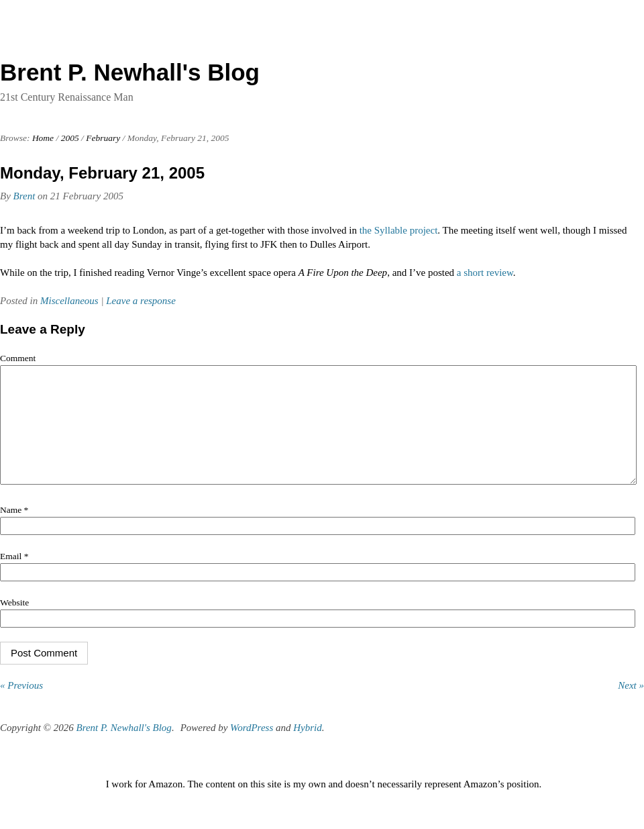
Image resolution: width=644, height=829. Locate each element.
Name (14, 530)
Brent (24, 196)
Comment (18, 358)
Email (14, 576)
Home (43, 138)
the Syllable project (399, 230)
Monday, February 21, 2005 (102, 173)
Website (14, 623)
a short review (485, 273)
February (103, 138)
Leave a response (141, 301)
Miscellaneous (69, 301)
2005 (70, 138)
